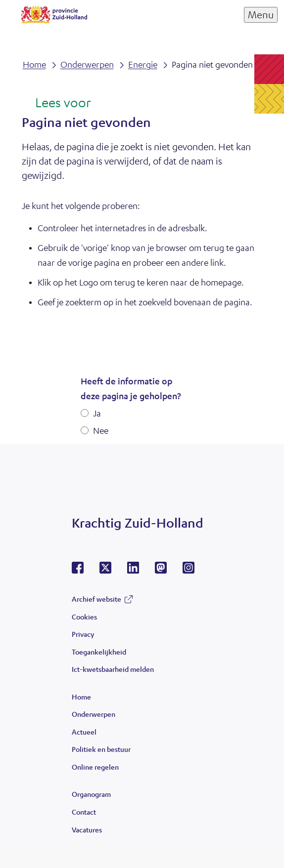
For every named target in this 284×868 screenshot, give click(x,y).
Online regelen (95, 767)
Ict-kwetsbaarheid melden (113, 669)
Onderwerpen (94, 714)
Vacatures (87, 829)
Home (81, 697)
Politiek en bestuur (101, 749)
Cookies (84, 617)
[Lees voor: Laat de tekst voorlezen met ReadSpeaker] (56, 103)
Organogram (91, 794)
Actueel (84, 732)
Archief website (96, 599)
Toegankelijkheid (99, 652)
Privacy (83, 634)
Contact (84, 812)
